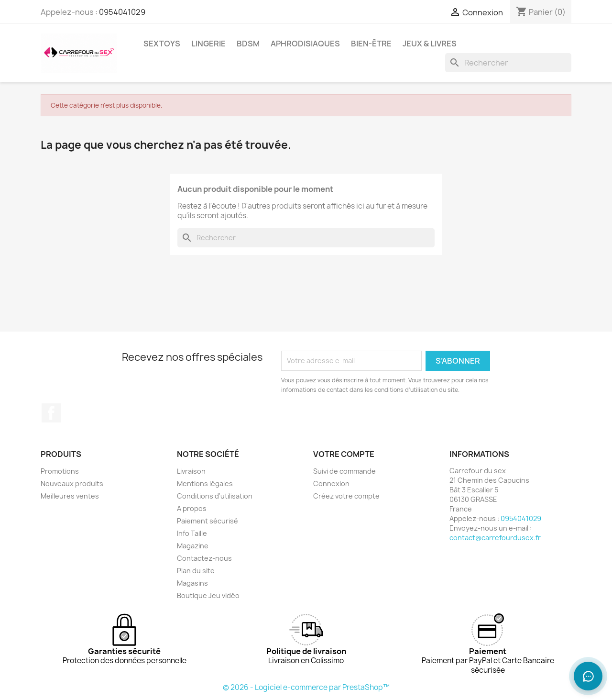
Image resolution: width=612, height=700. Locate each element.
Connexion (331, 483)
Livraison (191, 471)
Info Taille (192, 533)
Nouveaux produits (72, 483)
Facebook (51, 413)
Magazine (193, 546)
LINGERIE (208, 44)
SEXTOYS (162, 44)
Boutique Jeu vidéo (208, 595)
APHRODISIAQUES (305, 44)
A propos (192, 508)
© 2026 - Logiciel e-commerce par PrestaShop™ (306, 687)
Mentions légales (205, 483)
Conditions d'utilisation (215, 496)
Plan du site (196, 571)
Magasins (192, 583)
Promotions (60, 471)
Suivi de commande (344, 471)
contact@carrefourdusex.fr (495, 538)
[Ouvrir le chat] (588, 676)
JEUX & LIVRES (430, 44)
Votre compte (344, 454)
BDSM (248, 44)
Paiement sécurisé (208, 521)
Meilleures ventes (70, 496)
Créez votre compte (346, 496)
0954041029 (122, 12)
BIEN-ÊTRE (371, 44)
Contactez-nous (204, 558)
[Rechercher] (508, 63)
